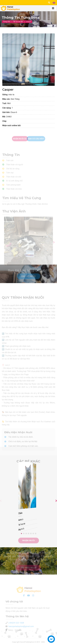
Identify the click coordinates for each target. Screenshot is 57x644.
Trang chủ (7, 23)
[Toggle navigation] (53, 8)
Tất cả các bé (18, 23)
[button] (51, 640)
